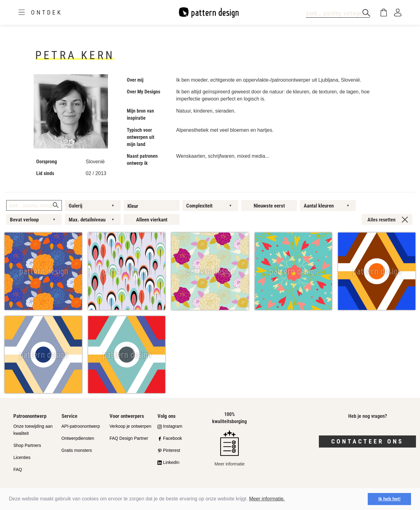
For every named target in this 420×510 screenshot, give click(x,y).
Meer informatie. (267, 499)
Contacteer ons (367, 441)
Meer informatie (230, 448)
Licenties (22, 457)
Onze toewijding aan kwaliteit (33, 430)
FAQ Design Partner (129, 438)
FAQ (18, 469)
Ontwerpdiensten (78, 438)
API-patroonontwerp (81, 426)
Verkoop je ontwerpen (130, 426)
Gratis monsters (77, 450)
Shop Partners (27, 445)
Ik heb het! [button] (389, 499)
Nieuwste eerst (269, 206)
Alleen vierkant (152, 220)
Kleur (133, 206)
